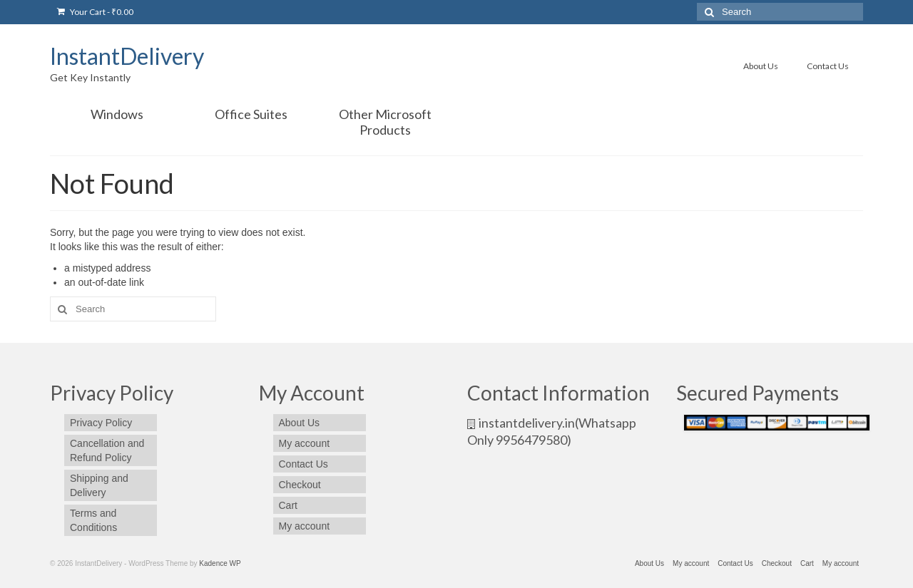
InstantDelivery (127, 56)
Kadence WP (220, 563)
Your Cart (95, 12)
